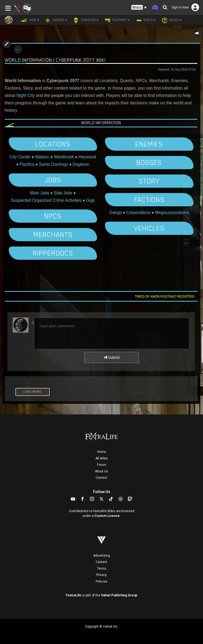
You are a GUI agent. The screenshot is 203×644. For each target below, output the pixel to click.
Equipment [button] (117, 20)
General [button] (56, 20)
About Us (101, 471)
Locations (53, 144)
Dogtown (81, 164)
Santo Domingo (53, 164)
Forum (102, 465)
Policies (101, 582)
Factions (149, 200)
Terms (102, 569)
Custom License (107, 516)
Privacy (101, 575)
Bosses (149, 163)
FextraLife (73, 595)
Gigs (91, 200)
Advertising (102, 556)
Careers (101, 562)
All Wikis (102, 458)
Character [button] (86, 20)
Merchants (53, 235)
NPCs (53, 216)
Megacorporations (172, 213)
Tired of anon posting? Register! (165, 297)
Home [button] (30, 20)
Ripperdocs (53, 253)
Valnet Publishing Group (119, 595)
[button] (139, 8)
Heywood (87, 157)
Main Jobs (40, 193)
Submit (111, 357)
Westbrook (64, 157)
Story (149, 181)
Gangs (116, 213)
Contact (101, 478)
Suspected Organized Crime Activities (46, 200)
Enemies (149, 144)
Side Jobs (63, 193)
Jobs (53, 180)
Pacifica (27, 164)
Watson (42, 157)
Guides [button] (171, 20)
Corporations (139, 213)
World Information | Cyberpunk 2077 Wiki (55, 60)
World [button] (145, 20)
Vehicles (149, 228)
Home (102, 452)
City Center (20, 157)
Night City (26, 95)
